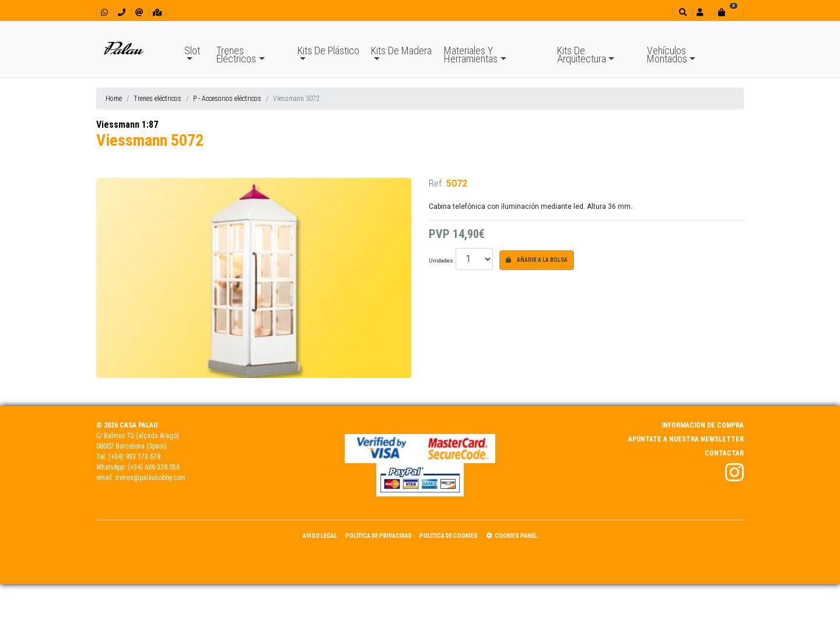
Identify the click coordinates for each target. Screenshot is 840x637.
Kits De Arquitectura (582, 55)
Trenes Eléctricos (236, 55)
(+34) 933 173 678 (134, 457)
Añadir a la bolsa (537, 260)
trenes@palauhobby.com (150, 478)
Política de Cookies (449, 536)
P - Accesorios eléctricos (227, 99)
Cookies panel (512, 536)
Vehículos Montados (667, 55)
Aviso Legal (320, 536)
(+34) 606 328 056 (154, 467)
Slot (192, 50)
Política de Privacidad (379, 536)
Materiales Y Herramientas (471, 55)
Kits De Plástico (328, 50)
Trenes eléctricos (157, 99)
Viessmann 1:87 (127, 125)
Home (114, 99)
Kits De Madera (401, 50)
